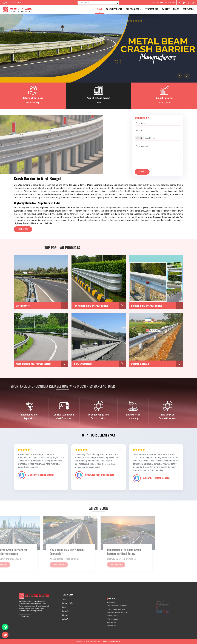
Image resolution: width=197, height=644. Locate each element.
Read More (23, 230)
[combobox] (140, 138)
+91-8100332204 (12, 3)
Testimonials (152, 9)
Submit (142, 173)
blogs (176, 9)
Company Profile (114, 9)
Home (100, 9)
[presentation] (180, 76)
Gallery (166, 9)
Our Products (134, 9)
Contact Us (188, 9)
